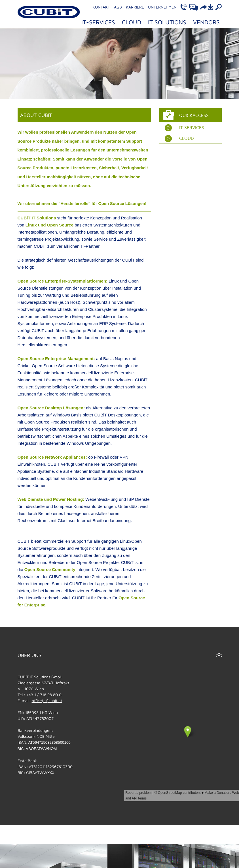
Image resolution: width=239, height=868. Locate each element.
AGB (118, 7)
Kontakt (101, 7)
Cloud (132, 22)
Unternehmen (162, 7)
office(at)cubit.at (47, 701)
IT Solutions (167, 22)
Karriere (135, 7)
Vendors (206, 22)
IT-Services (98, 22)
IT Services (184, 128)
